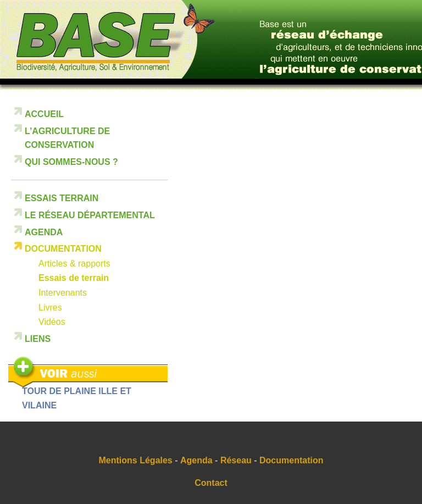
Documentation (63, 249)
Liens (38, 339)
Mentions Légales (136, 460)
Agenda (44, 232)
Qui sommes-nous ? (71, 162)
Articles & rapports (74, 264)
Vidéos (52, 322)
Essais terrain (62, 198)
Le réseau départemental (90, 215)
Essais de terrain (74, 278)
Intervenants (63, 293)
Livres (50, 308)
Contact (211, 483)
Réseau (236, 460)
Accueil (44, 114)
